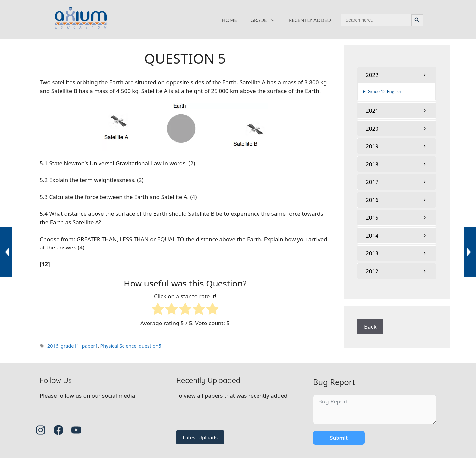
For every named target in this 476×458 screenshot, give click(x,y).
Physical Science (118, 346)
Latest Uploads (200, 437)
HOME (229, 20)
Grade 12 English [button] (384, 91)
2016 (53, 346)
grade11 (70, 346)
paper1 (90, 346)
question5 (150, 346)
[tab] (397, 75)
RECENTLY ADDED (310, 20)
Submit (339, 438)
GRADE (266, 20)
